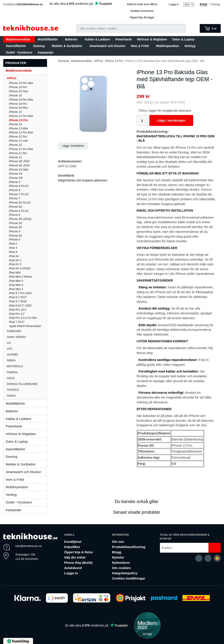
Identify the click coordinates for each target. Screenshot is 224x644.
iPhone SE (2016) (20, 219)
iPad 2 (13, 244)
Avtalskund (73, 568)
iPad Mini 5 (16, 289)
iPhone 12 (15, 145)
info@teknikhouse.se (30, 4)
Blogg (117, 552)
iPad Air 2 (15, 260)
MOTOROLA (27, 366)
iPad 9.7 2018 (18, 301)
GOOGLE (27, 390)
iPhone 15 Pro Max (21, 83)
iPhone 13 (15, 124)
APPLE (27, 78)
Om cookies (121, 568)
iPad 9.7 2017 (18, 297)
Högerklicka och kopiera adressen (83, 180)
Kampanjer (45, 52)
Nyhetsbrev (121, 563)
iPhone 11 (15, 157)
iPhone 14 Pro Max (21, 100)
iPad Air (14, 256)
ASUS (27, 378)
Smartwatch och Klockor (107, 46)
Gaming (40, 46)
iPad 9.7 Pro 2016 (20, 293)
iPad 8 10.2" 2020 (20, 305)
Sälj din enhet (75, 557)
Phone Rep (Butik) (78, 563)
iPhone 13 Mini (18, 128)
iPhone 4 (15, 239)
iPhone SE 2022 (19, 161)
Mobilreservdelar (19, 39)
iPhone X (15, 182)
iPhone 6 (15, 215)
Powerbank (123, 39)
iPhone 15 (15, 95)
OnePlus (27, 372)
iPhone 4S (16, 236)
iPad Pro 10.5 (18, 310)
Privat (204, 4)
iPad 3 (13, 248)
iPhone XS (16, 174)
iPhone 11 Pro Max (21, 149)
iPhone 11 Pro (18, 153)
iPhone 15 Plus (18, 91)
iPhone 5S (16, 223)
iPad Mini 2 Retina (21, 277)
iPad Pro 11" (17, 314)
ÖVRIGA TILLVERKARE (27, 384)
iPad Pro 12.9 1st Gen (23, 318)
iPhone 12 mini (18, 141)
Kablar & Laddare (98, 39)
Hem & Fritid (141, 46)
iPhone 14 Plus (18, 108)
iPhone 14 (15, 112)
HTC (27, 349)
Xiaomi (11, 396)
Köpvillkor (72, 547)
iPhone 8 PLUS (19, 186)
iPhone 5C (16, 227)
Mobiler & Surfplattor (68, 46)
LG (27, 343)
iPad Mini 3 (16, 281)
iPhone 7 (15, 198)
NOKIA (27, 360)
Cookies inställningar (129, 578)
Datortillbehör (17, 46)
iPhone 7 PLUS (19, 194)
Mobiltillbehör (49, 39)
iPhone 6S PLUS (20, 203)
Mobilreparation (168, 46)
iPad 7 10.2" (17, 322)
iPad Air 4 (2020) (20, 268)
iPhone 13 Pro (18, 120)
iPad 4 (13, 252)
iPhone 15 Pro (18, 87)
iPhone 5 (15, 231)
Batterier (72, 39)
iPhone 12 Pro (18, 137)
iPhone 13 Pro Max (21, 116)
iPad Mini (15, 272)
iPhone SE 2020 (19, 165)
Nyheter (118, 557)
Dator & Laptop (184, 39)
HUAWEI (27, 354)
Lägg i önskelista (73, 146)
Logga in (174, 4)
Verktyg (190, 46)
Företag (215, 4)
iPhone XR (16, 178)
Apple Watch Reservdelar (25, 326)
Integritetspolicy (125, 573)
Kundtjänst (73, 542)
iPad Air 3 (15, 264)
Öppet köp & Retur (79, 552)
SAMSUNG (27, 331)
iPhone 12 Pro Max (21, 132)
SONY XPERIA (27, 337)
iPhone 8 (15, 190)
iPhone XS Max (19, 170)
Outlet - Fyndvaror (19, 52)
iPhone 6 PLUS (19, 211)
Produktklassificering (129, 547)
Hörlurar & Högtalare (152, 39)
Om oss (118, 542)
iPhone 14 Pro (18, 104)
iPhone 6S (16, 207)
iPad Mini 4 (16, 285)
